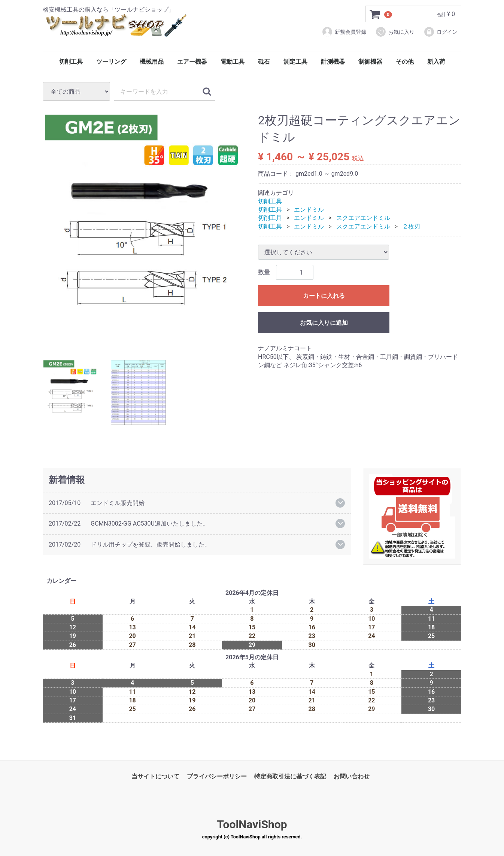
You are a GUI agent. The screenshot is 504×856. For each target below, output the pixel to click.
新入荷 (436, 62)
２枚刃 (411, 226)
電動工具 (233, 62)
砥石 (264, 62)
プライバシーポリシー (217, 776)
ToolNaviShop (252, 825)
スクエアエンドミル (363, 218)
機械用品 (152, 62)
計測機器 (333, 62)
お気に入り (395, 32)
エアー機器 (192, 62)
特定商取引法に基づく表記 (290, 776)
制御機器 (370, 62)
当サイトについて (155, 776)
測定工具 (295, 62)
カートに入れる (324, 296)
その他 (405, 62)
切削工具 (71, 62)
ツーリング (111, 62)
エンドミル (309, 210)
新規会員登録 (344, 32)
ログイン (441, 32)
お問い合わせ (352, 776)
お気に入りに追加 (324, 323)
